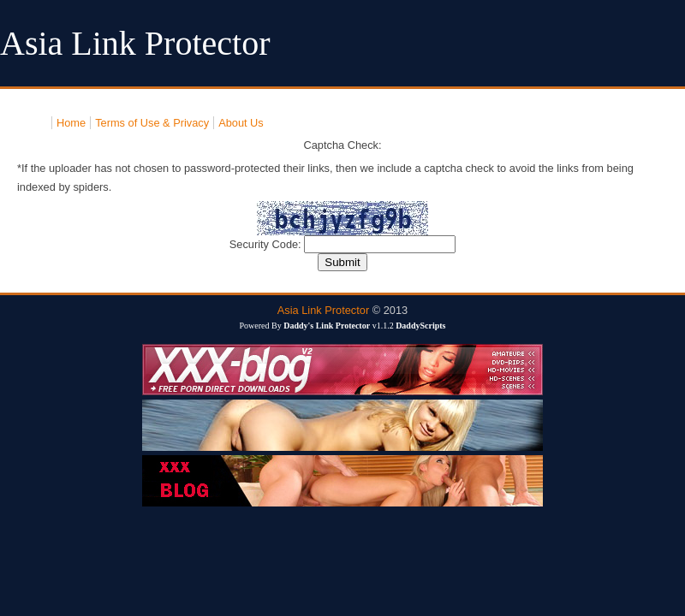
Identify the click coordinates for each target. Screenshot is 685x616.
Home (71, 123)
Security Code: (267, 244)
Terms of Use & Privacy (152, 123)
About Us (241, 123)
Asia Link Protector (323, 310)
